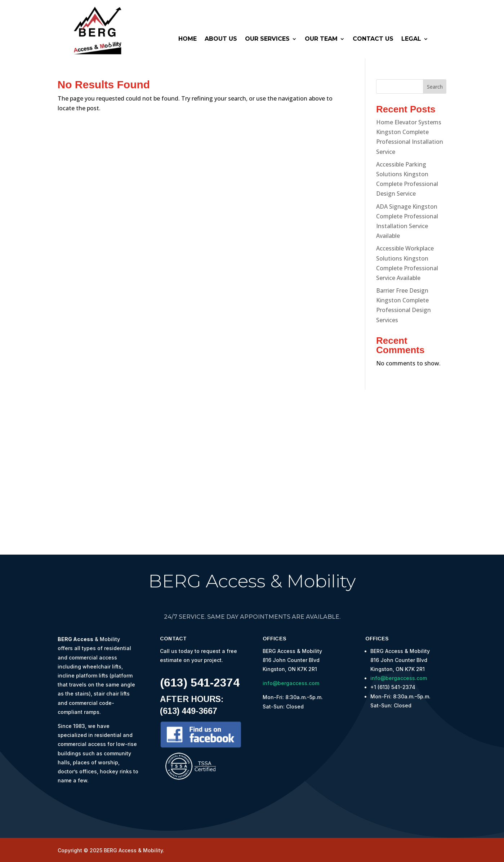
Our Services (267, 39)
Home (188, 39)
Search (435, 87)
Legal (411, 39)
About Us (221, 39)
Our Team (321, 39)
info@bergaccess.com (291, 683)
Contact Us (373, 39)
